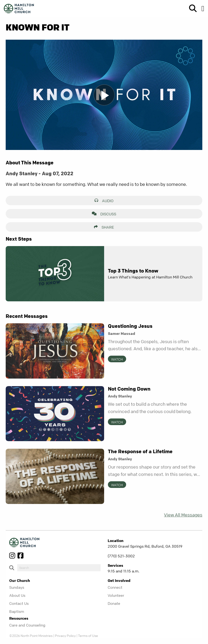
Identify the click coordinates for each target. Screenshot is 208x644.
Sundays (17, 587)
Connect (115, 587)
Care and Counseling (27, 625)
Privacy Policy (65, 635)
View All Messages (183, 515)
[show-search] (191, 9)
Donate (114, 603)
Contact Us (19, 603)
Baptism (17, 611)
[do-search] (59, 568)
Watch (117, 359)
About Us (17, 595)
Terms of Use (88, 635)
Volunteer (116, 595)
